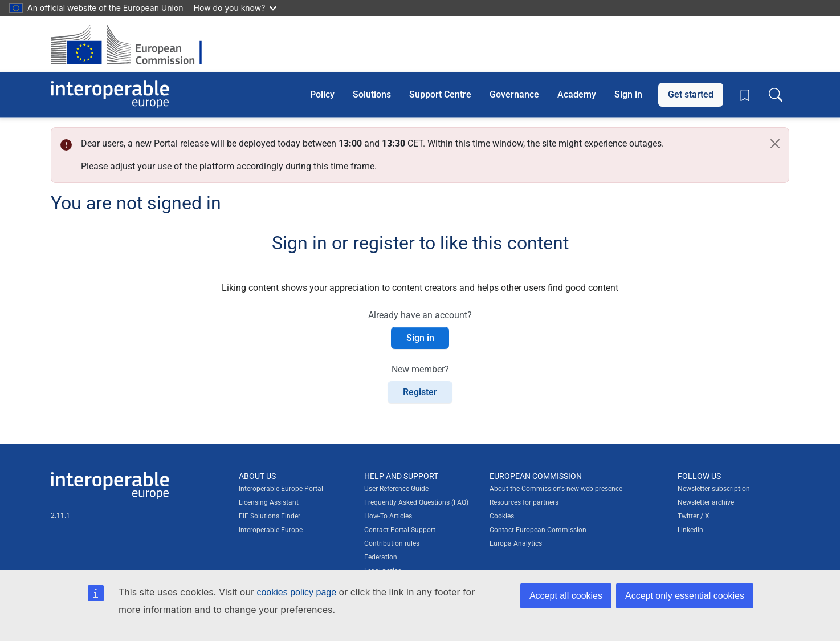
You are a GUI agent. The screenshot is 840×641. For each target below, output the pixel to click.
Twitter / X (694, 516)
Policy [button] (322, 94)
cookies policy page (296, 592)
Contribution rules (392, 543)
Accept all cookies (566, 596)
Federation (381, 557)
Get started (691, 94)
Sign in (628, 94)
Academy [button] (577, 94)
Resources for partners (524, 502)
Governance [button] (514, 94)
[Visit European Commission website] (132, 44)
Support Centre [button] (440, 94)
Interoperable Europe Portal (281, 489)
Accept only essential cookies (685, 596)
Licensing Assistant (269, 502)
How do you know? (235, 8)
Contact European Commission (538, 530)
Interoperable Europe (271, 530)
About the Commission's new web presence (556, 489)
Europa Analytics (516, 543)
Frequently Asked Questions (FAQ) (416, 502)
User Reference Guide (396, 489)
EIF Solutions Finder (270, 516)
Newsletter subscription (714, 489)
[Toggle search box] (776, 95)
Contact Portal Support (400, 530)
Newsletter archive (706, 502)
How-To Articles (388, 516)
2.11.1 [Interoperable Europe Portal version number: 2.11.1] (60, 516)
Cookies (502, 516)
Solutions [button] (372, 94)
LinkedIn (690, 530)
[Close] (775, 144)
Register (420, 392)
